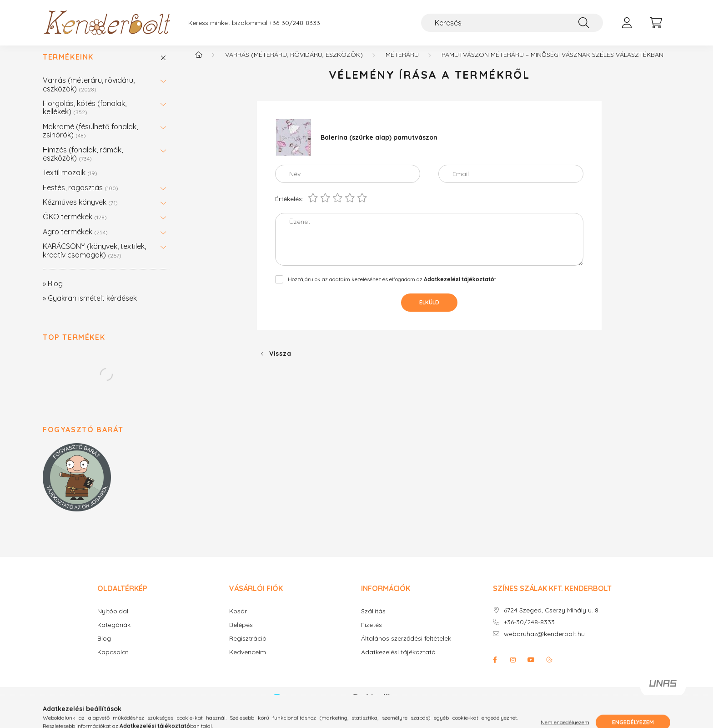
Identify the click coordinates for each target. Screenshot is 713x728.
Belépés (241, 634)
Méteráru (402, 64)
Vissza (280, 363)
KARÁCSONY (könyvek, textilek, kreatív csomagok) (94, 259)
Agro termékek (75, 241)
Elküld (429, 311)
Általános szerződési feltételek (406, 648)
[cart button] (656, 23)
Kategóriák (114, 634)
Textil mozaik (70, 182)
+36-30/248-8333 (295, 23)
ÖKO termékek (75, 226)
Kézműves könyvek (80, 211)
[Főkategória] (199, 64)
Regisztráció (248, 648)
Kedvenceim (248, 661)
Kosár (238, 620)
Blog (104, 648)
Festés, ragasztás (80, 197)
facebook (495, 669)
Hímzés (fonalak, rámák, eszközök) (83, 163)
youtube (531, 669)
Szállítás (373, 620)
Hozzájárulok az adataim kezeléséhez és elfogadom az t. (392, 288)
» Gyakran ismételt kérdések (90, 307)
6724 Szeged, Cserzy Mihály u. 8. (552, 619)
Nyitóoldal (113, 620)
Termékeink (68, 66)
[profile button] (627, 23)
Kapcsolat (113, 661)
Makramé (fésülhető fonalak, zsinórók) (90, 140)
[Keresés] (512, 23)
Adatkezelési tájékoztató (398, 661)
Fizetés (372, 634)
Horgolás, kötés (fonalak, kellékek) (85, 116)
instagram (513, 669)
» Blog (53, 293)
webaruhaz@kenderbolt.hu (544, 643)
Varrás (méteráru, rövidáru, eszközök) (89, 93)
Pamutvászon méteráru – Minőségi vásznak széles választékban (552, 64)
